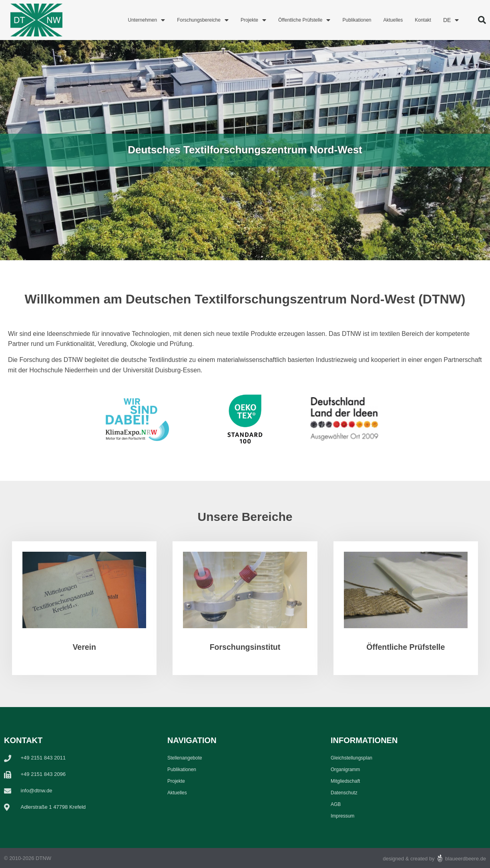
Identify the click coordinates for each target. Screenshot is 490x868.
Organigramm (345, 770)
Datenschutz (344, 793)
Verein (84, 647)
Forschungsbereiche (203, 20)
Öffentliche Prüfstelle (304, 20)
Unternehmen (146, 20)
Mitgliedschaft (345, 781)
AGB (336, 804)
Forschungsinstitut (245, 647)
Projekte (253, 20)
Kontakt (423, 20)
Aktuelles (393, 20)
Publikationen (357, 20)
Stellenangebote (185, 758)
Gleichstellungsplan (351, 758)
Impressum (342, 816)
